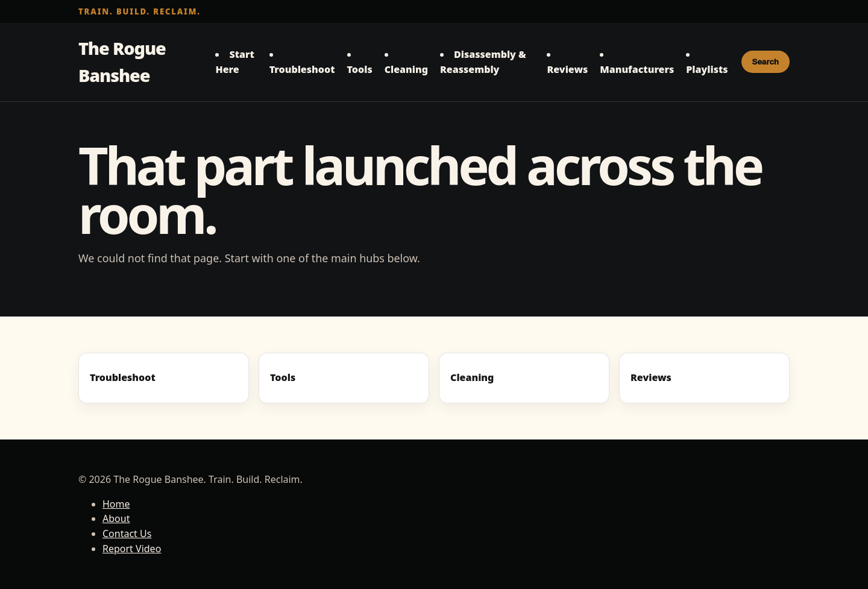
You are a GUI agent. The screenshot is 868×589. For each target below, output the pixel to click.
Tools (360, 69)
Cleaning (406, 69)
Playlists (707, 69)
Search (766, 62)
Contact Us (127, 534)
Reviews (567, 69)
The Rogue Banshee (122, 61)
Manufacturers (637, 69)
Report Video (132, 549)
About (116, 518)
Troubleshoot (302, 69)
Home (116, 504)
